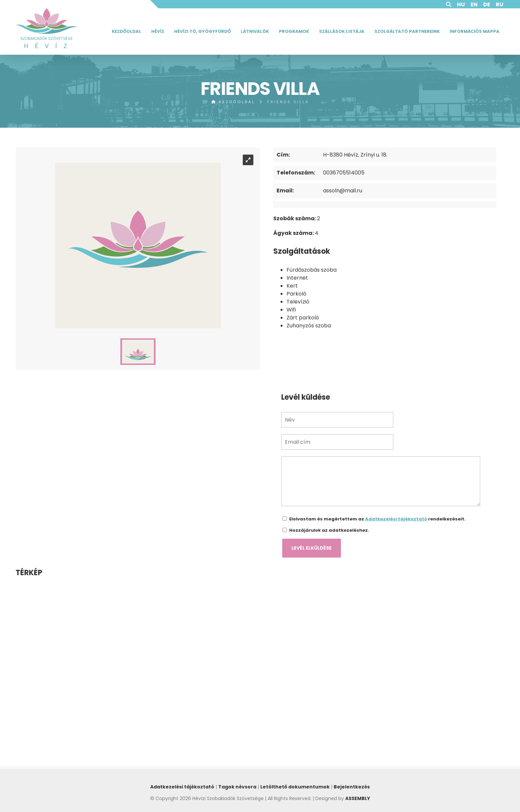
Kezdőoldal (127, 31)
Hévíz (158, 31)
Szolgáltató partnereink (407, 31)
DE (487, 4)
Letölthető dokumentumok (295, 787)
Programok (294, 31)
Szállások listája (342, 31)
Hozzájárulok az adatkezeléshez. (329, 530)
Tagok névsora (237, 787)
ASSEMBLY (358, 798)
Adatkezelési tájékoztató (396, 519)
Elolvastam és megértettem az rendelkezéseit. (377, 519)
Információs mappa (475, 31)
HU (461, 4)
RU (500, 4)
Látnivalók (255, 31)
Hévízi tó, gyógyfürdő (202, 31)
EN (474, 4)
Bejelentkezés (352, 787)
